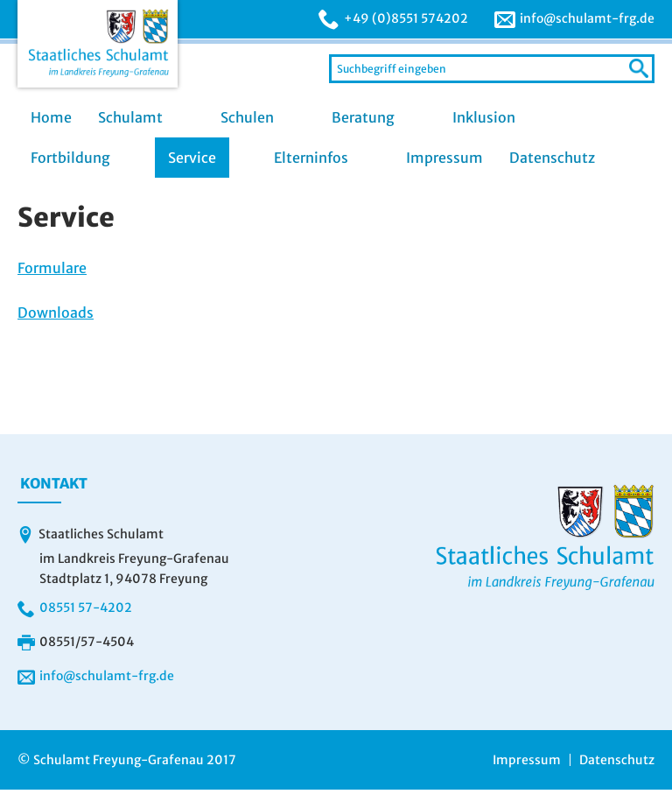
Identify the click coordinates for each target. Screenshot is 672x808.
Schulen (247, 117)
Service (192, 158)
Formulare (52, 268)
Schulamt (130, 117)
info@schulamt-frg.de (587, 18)
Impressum (444, 158)
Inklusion (484, 117)
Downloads (56, 313)
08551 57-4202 (86, 608)
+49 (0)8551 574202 (406, 18)
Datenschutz (552, 158)
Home (51, 117)
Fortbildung (70, 158)
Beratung (363, 117)
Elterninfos (311, 158)
